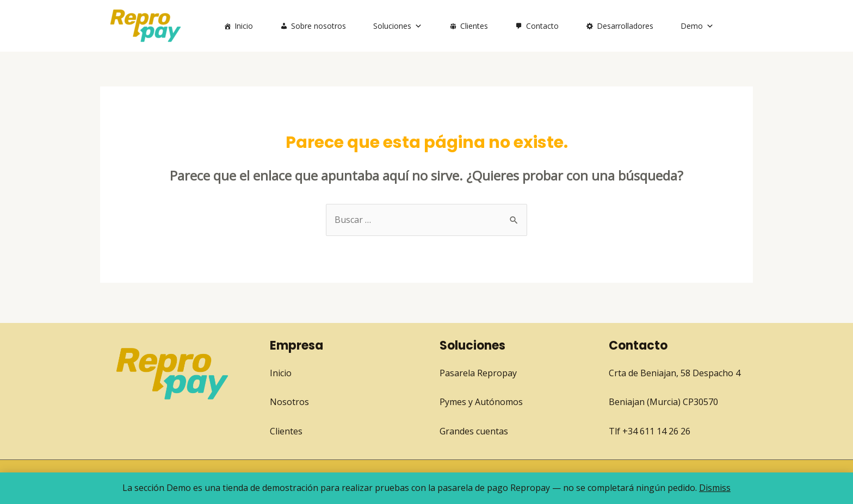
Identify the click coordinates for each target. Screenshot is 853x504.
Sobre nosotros (319, 26)
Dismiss (715, 488)
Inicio (244, 26)
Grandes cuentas (474, 431)
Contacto (542, 26)
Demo (697, 26)
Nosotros (289, 402)
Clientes (474, 26)
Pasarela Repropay (478, 373)
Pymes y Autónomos (481, 402)
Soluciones (398, 26)
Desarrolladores (625, 26)
